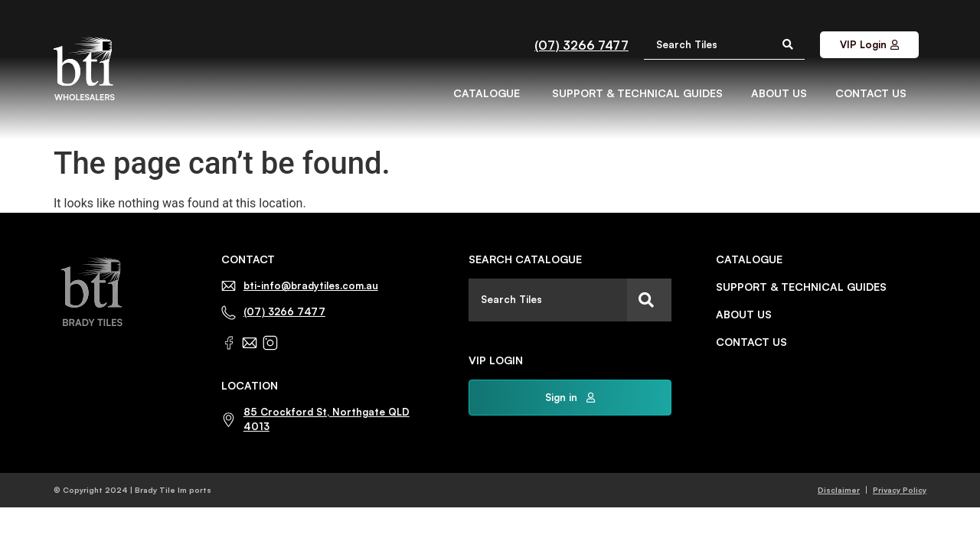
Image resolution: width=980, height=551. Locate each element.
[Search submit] (788, 44)
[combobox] (548, 300)
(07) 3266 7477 (581, 45)
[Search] (649, 300)
